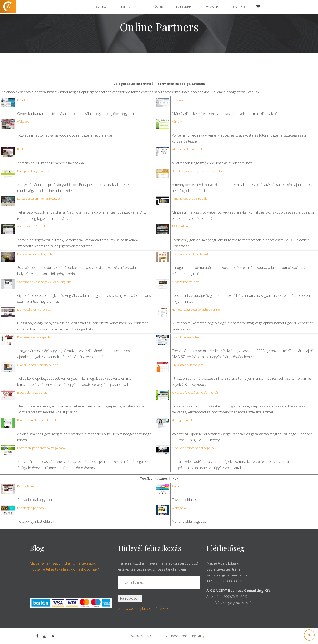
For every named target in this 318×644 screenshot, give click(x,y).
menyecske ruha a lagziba (34, 310)
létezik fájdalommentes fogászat (39, 199)
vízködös (23, 122)
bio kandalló (25, 149)
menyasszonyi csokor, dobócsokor (40, 254)
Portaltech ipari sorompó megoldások (42, 448)
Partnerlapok (26, 486)
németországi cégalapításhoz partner (196, 310)
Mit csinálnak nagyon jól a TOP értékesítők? (63, 563)
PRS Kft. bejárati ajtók (185, 337)
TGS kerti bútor (182, 226)
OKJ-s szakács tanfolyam (187, 365)
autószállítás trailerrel (186, 282)
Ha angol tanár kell (184, 420)
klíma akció (179, 100)
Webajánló (179, 508)
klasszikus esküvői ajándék (35, 337)
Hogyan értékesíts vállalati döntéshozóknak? (64, 569)
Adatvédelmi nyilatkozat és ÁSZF (143, 608)
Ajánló (176, 486)
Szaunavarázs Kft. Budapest (190, 254)
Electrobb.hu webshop (32, 392)
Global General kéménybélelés (38, 365)
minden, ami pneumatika (188, 149)
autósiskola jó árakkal (31, 226)
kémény (177, 122)
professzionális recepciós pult (37, 420)
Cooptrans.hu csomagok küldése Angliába (44, 282)
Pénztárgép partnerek (32, 508)
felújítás (23, 100)
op (203, 636)
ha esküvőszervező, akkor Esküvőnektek (198, 171)
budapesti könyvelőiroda (33, 171)
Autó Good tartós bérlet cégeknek (194, 448)
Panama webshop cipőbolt (189, 199)
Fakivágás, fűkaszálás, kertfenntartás (195, 392)
